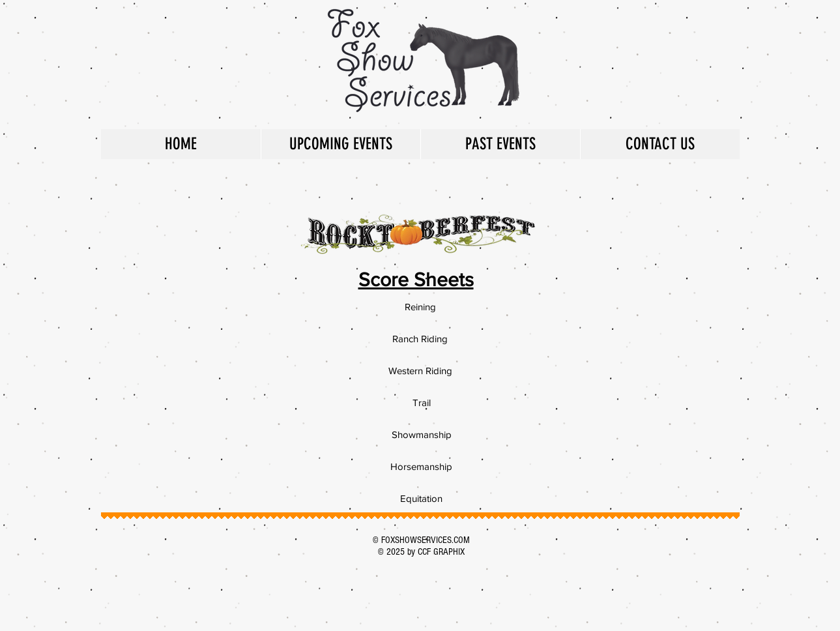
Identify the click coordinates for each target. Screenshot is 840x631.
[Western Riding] (420, 370)
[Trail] (422, 402)
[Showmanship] (422, 434)
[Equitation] (422, 498)
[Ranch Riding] (420, 338)
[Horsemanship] (422, 466)
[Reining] (420, 306)
